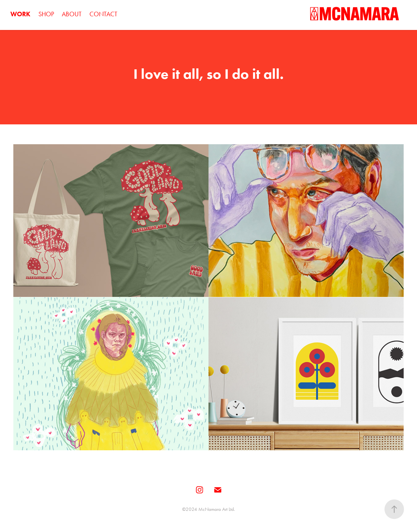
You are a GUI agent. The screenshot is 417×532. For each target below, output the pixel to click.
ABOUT (72, 14)
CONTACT (103, 14)
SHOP (46, 14)
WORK (20, 14)
